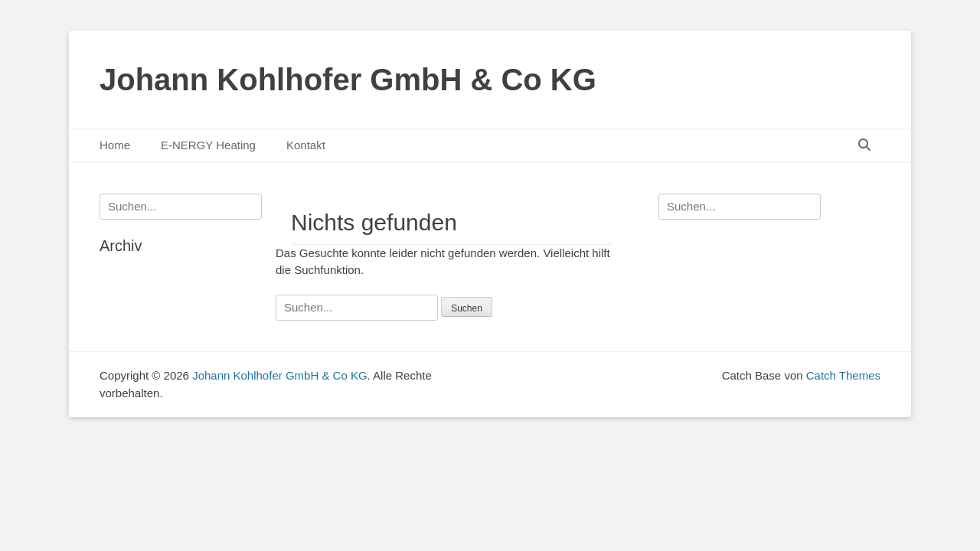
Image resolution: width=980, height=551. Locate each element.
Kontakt (306, 145)
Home (115, 145)
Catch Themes (843, 375)
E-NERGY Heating (208, 145)
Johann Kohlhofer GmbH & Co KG (348, 80)
